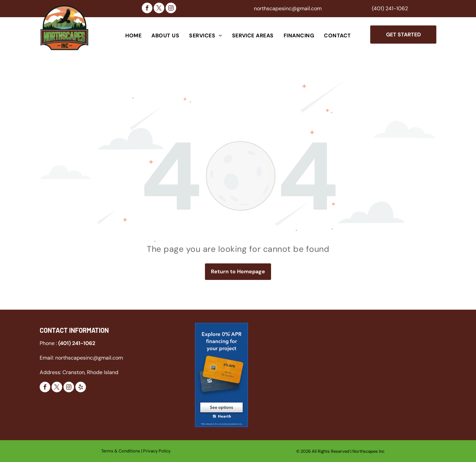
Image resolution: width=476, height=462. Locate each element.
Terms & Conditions (121, 451)
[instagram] (171, 9)
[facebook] (147, 9)
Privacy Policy (157, 451)
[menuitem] (133, 36)
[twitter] (159, 9)
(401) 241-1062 (390, 8)
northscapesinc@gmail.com (288, 8)
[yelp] (81, 388)
